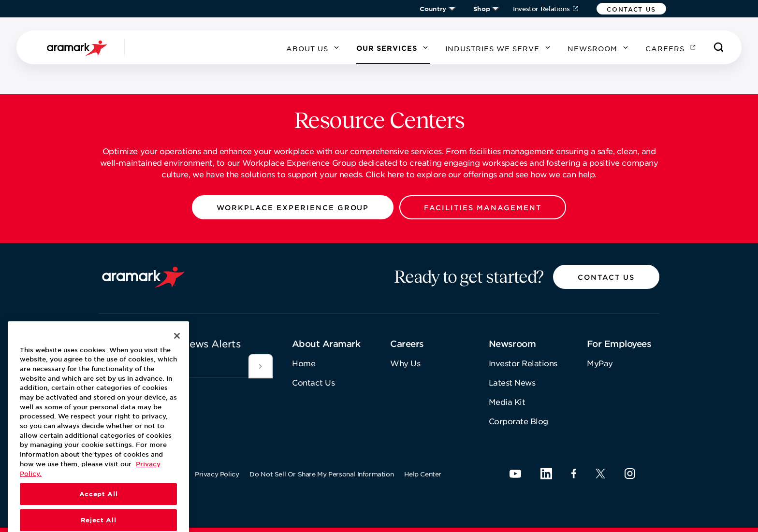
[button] (631, 9)
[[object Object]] (261, 366)
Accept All (99, 513)
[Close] (177, 355)
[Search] (719, 47)
